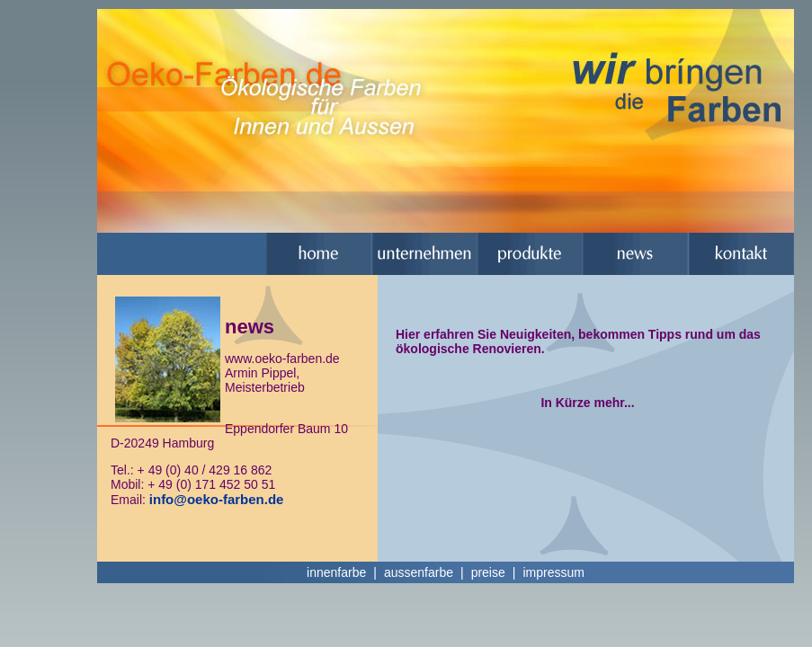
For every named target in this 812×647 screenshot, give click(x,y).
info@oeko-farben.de (217, 499)
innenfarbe (336, 572)
